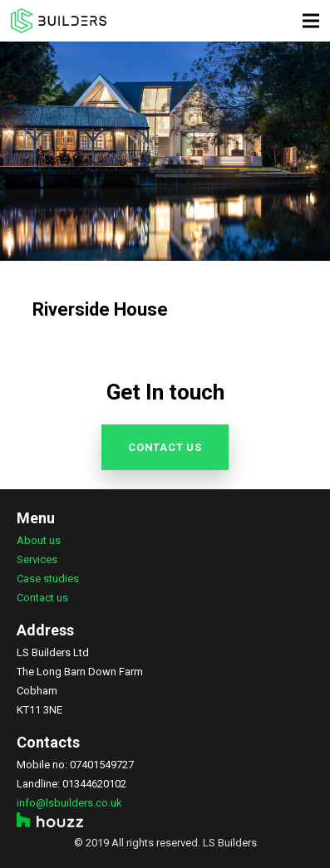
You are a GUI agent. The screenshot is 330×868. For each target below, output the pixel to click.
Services (37, 559)
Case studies (48, 579)
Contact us (42, 598)
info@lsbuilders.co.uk (69, 803)
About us (39, 540)
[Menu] (311, 21)
